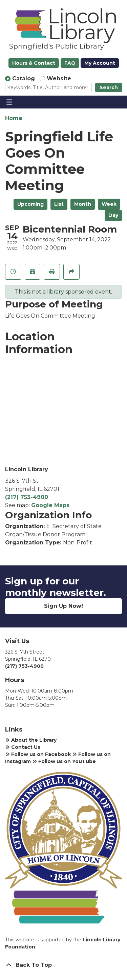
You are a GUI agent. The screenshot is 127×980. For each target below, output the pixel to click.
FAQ (70, 63)
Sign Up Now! (63, 606)
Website (59, 78)
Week (109, 204)
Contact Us (23, 747)
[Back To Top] (63, 965)
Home (14, 118)
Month (83, 204)
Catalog (24, 78)
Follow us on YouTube (64, 761)
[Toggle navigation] (9, 102)
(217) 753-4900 (27, 497)
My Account (100, 63)
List (59, 204)
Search (109, 87)
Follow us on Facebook (38, 754)
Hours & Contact (34, 63)
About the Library (31, 740)
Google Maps (50, 505)
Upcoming (30, 204)
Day (113, 215)
